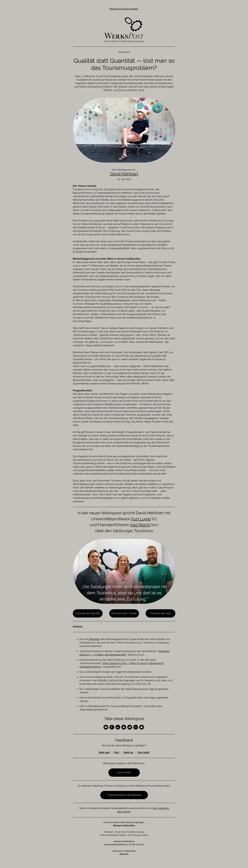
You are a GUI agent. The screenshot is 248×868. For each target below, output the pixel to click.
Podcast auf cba (160, 613)
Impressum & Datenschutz (124, 851)
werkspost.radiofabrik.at (124, 841)
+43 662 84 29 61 (136, 845)
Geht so (128, 752)
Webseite (94, 639)
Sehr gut (104, 752)
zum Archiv (124, 772)
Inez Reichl (140, 525)
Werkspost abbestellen (124, 826)
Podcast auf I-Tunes (124, 613)
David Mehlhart (124, 174)
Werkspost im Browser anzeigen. (124, 9)
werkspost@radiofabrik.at (115, 845)
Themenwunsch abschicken (124, 795)
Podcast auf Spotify (88, 613)
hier (119, 672)
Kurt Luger (141, 519)
